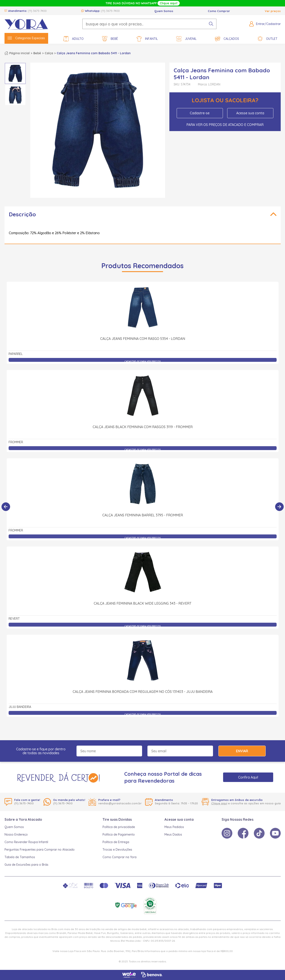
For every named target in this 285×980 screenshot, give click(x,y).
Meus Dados (173, 834)
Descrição (22, 214)
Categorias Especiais (26, 38)
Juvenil (186, 39)
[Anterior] (6, 507)
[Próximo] (279, 507)
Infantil (147, 39)
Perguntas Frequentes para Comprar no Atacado (40, 850)
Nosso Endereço (16, 834)
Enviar (242, 751)
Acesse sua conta (250, 113)
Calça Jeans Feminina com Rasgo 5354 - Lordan (143, 339)
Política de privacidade (119, 827)
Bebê (110, 39)
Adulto (74, 39)
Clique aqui (219, 803)
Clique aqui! (169, 3)
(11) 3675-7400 (37, 11)
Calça (49, 53)
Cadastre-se (200, 113)
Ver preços (273, 11)
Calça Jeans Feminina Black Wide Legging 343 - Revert (142, 603)
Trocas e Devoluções (117, 850)
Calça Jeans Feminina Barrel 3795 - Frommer (143, 515)
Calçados (227, 39)
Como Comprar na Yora (120, 857)
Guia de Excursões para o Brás (26, 865)
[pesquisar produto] (211, 24)
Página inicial (19, 53)
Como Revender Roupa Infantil (26, 842)
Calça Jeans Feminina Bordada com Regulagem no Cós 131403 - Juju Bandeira (143, 692)
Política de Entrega (116, 842)
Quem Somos (164, 11)
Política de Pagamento (119, 834)
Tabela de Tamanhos (20, 857)
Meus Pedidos (174, 827)
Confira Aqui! (248, 777)
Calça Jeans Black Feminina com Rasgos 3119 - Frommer (143, 427)
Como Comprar (219, 11)
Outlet (267, 39)
